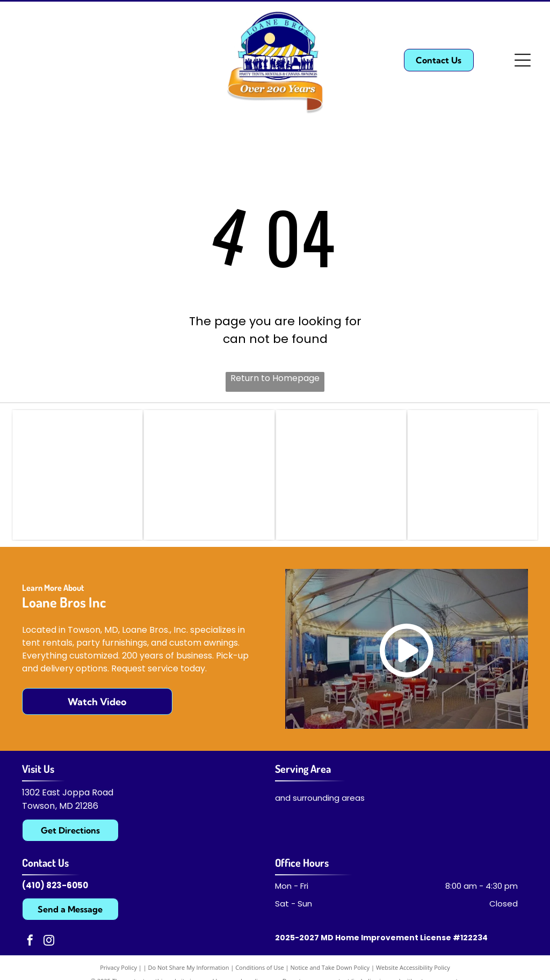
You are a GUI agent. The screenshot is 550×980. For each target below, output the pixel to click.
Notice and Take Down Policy (330, 968)
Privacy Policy (118, 968)
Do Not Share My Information (189, 968)
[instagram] (49, 942)
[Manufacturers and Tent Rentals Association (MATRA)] (209, 475)
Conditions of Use (260, 968)
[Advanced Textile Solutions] (77, 475)
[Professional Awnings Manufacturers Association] (473, 475)
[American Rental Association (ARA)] (341, 475)
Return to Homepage (275, 378)
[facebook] (30, 942)
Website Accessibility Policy (413, 968)
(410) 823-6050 (55, 885)
